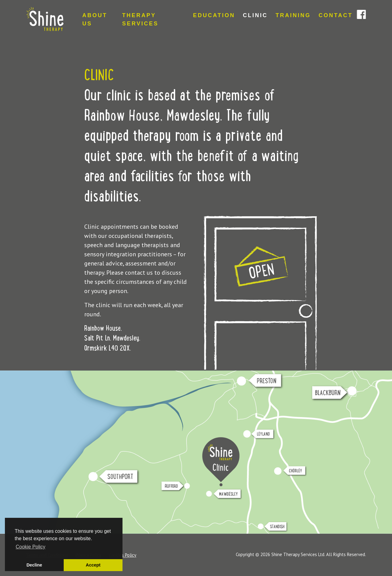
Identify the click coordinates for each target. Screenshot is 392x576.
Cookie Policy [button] (30, 547)
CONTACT (335, 15)
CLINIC (255, 15)
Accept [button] (93, 565)
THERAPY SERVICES (140, 19)
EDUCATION (214, 15)
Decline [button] (34, 565)
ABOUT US (95, 19)
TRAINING (293, 15)
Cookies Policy (123, 555)
